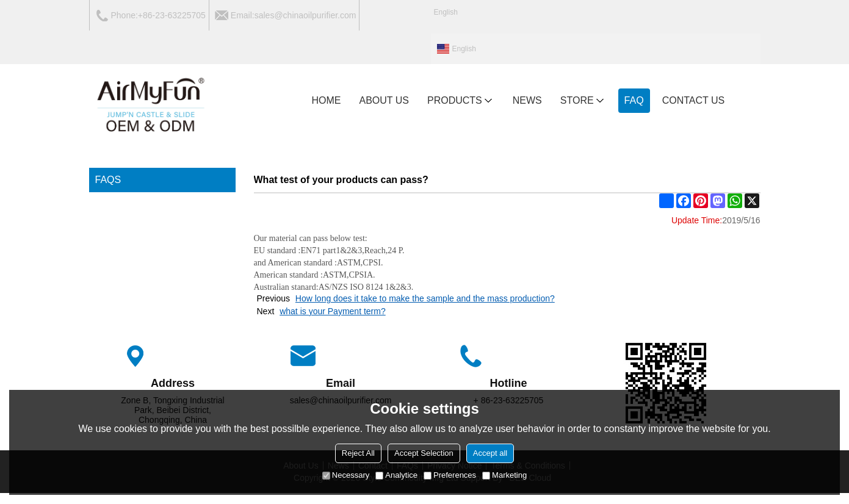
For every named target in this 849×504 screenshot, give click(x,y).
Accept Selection (424, 453)
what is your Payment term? (333, 311)
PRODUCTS (461, 101)
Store (583, 101)
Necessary (346, 475)
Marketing (504, 475)
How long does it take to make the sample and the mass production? (425, 298)
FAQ (634, 100)
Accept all (490, 453)
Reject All (358, 453)
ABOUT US (385, 100)
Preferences (450, 475)
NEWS (527, 100)
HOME (327, 100)
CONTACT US (694, 100)
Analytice (396, 475)
